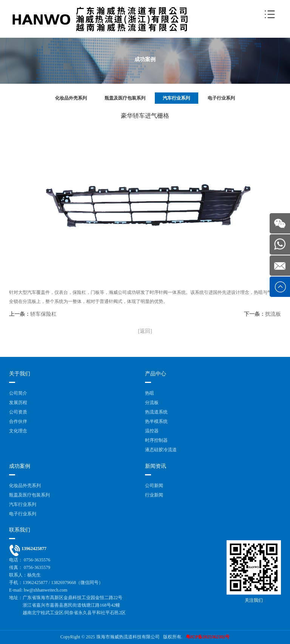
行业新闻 (154, 495)
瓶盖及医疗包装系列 (125, 98)
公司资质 (18, 412)
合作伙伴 (18, 421)
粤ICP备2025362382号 (208, 637)
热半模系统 (156, 421)
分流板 (152, 403)
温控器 (152, 431)
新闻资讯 (156, 466)
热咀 (150, 393)
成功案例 (20, 466)
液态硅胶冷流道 (161, 450)
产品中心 (156, 374)
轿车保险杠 (43, 314)
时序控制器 (156, 440)
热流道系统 (156, 412)
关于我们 (20, 374)
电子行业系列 (221, 98)
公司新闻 (154, 486)
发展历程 (18, 403)
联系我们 (20, 530)
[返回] (145, 331)
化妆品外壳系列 (71, 98)
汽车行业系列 (176, 98)
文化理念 (18, 431)
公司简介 (18, 393)
